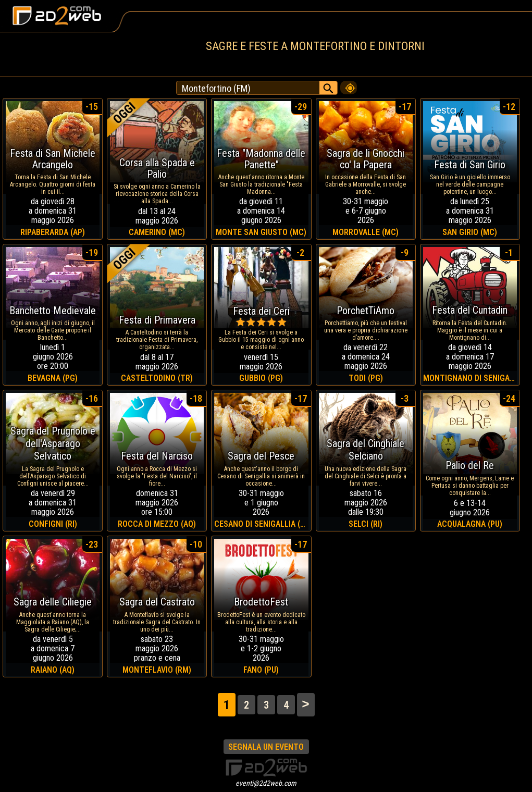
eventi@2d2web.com (266, 783)
